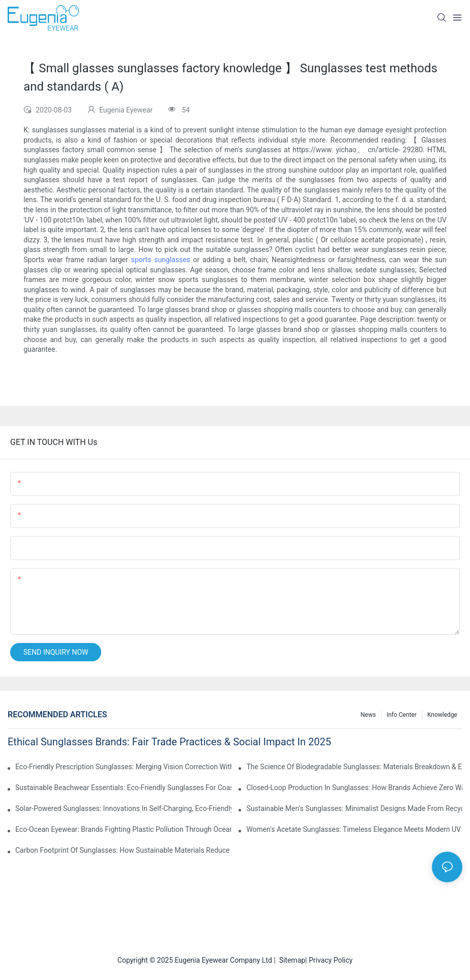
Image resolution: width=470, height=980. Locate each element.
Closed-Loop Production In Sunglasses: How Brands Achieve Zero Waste (354, 788)
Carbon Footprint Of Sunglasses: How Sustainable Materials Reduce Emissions (123, 850)
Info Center (402, 715)
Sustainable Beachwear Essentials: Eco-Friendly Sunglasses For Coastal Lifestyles (123, 788)
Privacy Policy (331, 960)
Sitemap (290, 960)
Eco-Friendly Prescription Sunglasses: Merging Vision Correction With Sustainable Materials (123, 767)
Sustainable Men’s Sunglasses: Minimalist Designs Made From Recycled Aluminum (354, 808)
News (368, 715)
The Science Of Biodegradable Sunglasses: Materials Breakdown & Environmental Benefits (354, 767)
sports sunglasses (160, 260)
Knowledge (442, 715)
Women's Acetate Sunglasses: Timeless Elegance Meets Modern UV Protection (354, 829)
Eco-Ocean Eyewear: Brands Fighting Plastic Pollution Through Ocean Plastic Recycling (123, 829)
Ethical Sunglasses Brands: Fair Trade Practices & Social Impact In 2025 (169, 742)
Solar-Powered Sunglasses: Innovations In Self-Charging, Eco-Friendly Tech (123, 808)
